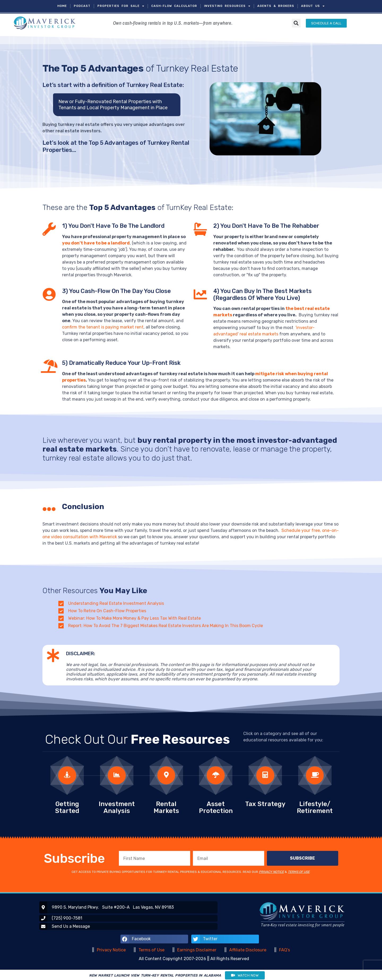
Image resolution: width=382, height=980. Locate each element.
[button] (296, 23)
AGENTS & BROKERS (276, 6)
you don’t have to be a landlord (96, 243)
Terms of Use (151, 950)
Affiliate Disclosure (248, 950)
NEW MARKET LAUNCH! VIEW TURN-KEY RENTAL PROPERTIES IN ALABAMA (155, 975)
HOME (62, 6)
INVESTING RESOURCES (227, 6)
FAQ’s (285, 950)
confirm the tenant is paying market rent (103, 327)
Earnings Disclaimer (197, 950)
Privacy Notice (111, 950)
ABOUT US (313, 6)
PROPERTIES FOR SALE (121, 6)
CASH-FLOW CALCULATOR (174, 6)
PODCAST (82, 6)
